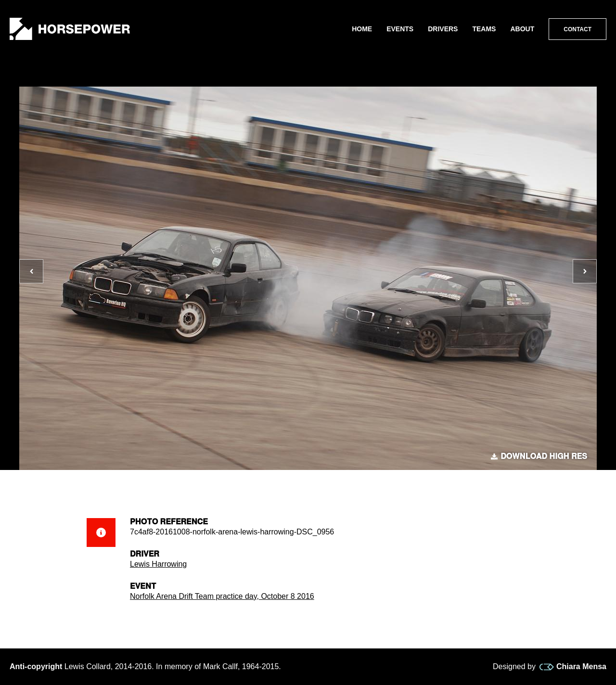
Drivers (443, 29)
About (522, 29)
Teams (484, 29)
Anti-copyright (36, 666)
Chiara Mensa (573, 667)
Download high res (539, 457)
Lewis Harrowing (158, 564)
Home (362, 29)
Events (400, 29)
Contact (577, 29)
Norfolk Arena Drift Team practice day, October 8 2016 (222, 596)
